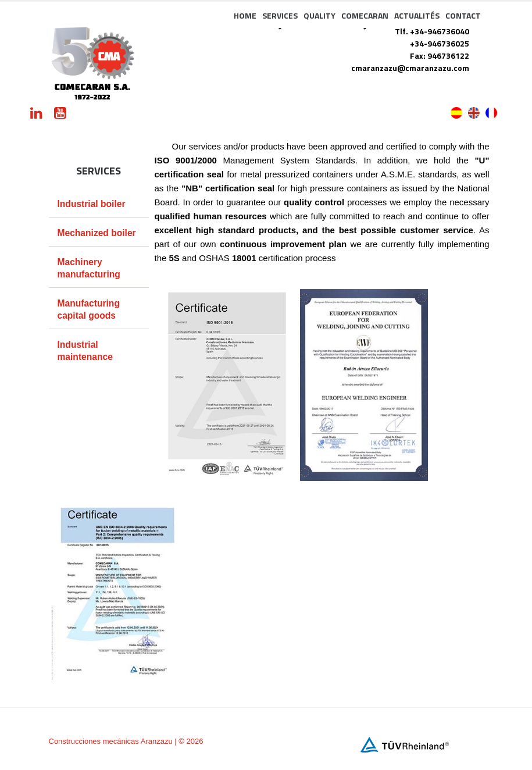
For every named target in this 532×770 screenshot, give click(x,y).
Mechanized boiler (97, 233)
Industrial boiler (92, 204)
